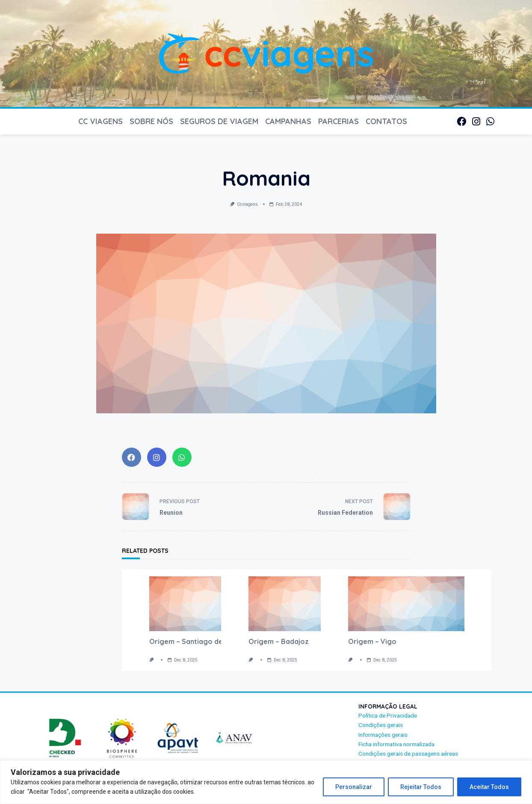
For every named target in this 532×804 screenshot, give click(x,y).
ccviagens (247, 204)
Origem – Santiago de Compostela (207, 641)
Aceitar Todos (489, 787)
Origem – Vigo (372, 641)
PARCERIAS (338, 121)
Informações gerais (383, 735)
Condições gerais (381, 725)
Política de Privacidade (388, 715)
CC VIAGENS (100, 121)
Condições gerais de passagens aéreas (408, 754)
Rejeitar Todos (421, 787)
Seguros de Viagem (219, 121)
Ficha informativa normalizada (396, 744)
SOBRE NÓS (151, 121)
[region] (266, 782)
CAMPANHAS (288, 121)
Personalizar (354, 787)
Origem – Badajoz (279, 641)
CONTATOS (386, 121)
